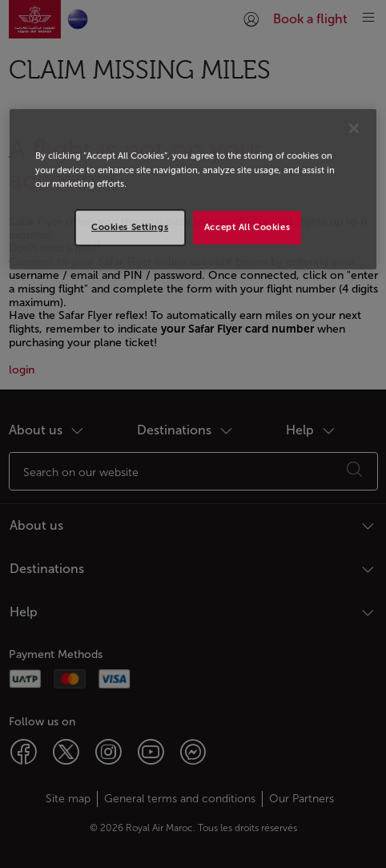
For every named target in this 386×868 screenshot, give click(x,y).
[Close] (354, 129)
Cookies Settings (130, 227)
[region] (193, 190)
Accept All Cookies (247, 227)
